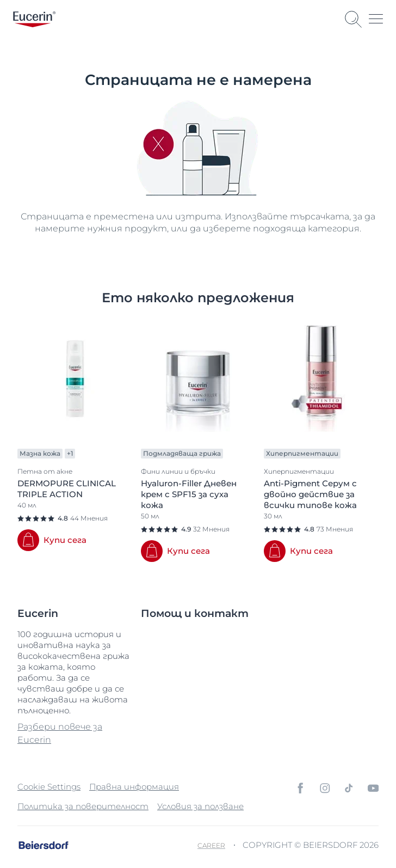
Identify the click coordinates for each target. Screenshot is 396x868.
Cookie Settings (49, 787)
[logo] (34, 19)
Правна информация (134, 787)
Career (211, 845)
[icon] (301, 788)
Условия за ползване (200, 806)
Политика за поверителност (83, 806)
